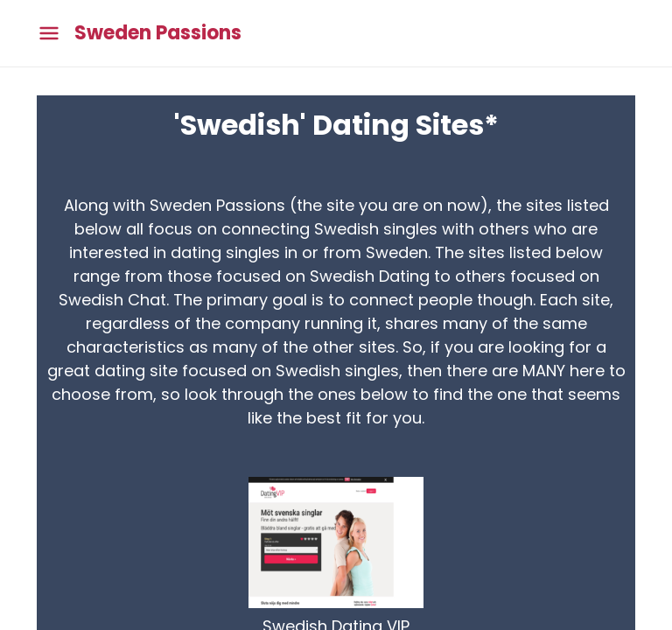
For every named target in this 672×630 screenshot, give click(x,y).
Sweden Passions (158, 33)
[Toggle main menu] (49, 34)
